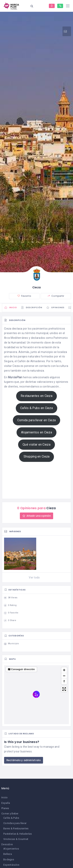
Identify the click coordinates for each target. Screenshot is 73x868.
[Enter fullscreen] (64, 689)
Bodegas (9, 859)
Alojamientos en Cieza (36, 432)
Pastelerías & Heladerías (18, 834)
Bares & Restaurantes (16, 828)
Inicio (5, 797)
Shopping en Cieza (37, 456)
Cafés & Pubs (11, 818)
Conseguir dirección (23, 669)
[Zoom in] (64, 670)
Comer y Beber (10, 814)
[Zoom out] (64, 676)
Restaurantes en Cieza (36, 396)
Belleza (8, 854)
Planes (5, 808)
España (6, 803)
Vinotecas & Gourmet (16, 839)
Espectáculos (11, 865)
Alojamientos (11, 849)
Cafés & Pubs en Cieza (36, 408)
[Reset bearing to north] (64, 681)
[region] (36, 695)
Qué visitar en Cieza (36, 445)
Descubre (7, 844)
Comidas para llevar (15, 823)
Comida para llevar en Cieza (37, 420)
